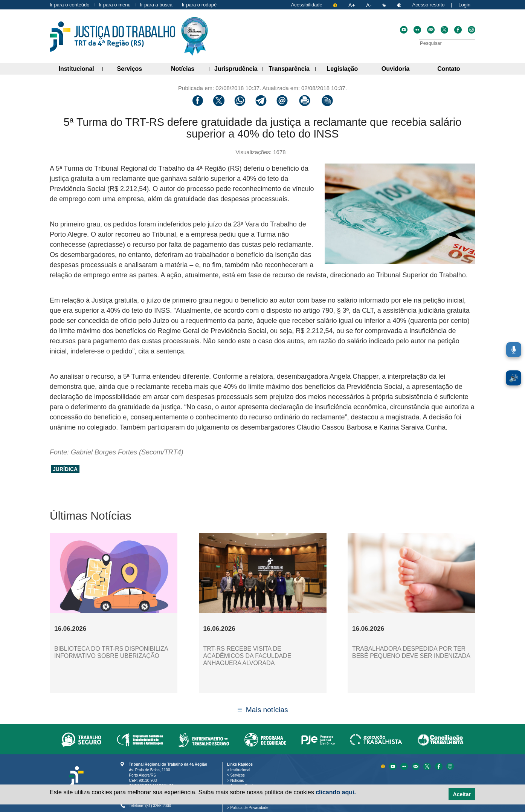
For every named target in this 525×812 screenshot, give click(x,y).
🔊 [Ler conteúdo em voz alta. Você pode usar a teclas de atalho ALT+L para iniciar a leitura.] (514, 378)
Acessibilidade (307, 5)
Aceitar (462, 794)
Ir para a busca (156, 5)
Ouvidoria (402, 68)
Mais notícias (267, 710)
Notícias (190, 68)
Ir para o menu (115, 5)
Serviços (137, 68)
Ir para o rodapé (199, 5)
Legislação (348, 68)
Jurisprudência (238, 68)
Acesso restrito (429, 5)
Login (464, 5)
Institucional (81, 68)
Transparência (292, 68)
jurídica (65, 469)
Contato (456, 68)
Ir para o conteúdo (70, 5)
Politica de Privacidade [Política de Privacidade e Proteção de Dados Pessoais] (251, 808)
